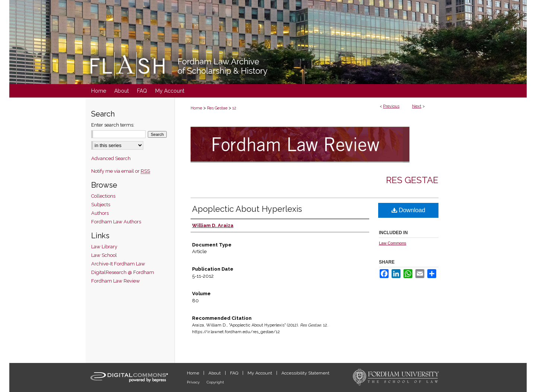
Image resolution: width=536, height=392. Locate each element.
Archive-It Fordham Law (118, 264)
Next (417, 106)
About (215, 373)
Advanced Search (111, 158)
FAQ (235, 373)
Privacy (194, 382)
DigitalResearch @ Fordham (123, 272)
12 (234, 108)
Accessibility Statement (305, 373)
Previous (391, 106)
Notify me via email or (121, 171)
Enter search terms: (113, 125)
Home (196, 108)
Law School (104, 255)
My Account (260, 373)
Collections (103, 196)
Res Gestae (217, 108)
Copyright (215, 382)
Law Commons (393, 243)
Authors (100, 213)
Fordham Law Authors (116, 222)
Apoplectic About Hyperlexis (247, 209)
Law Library (104, 247)
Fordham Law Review (116, 281)
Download (409, 210)
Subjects (101, 205)
